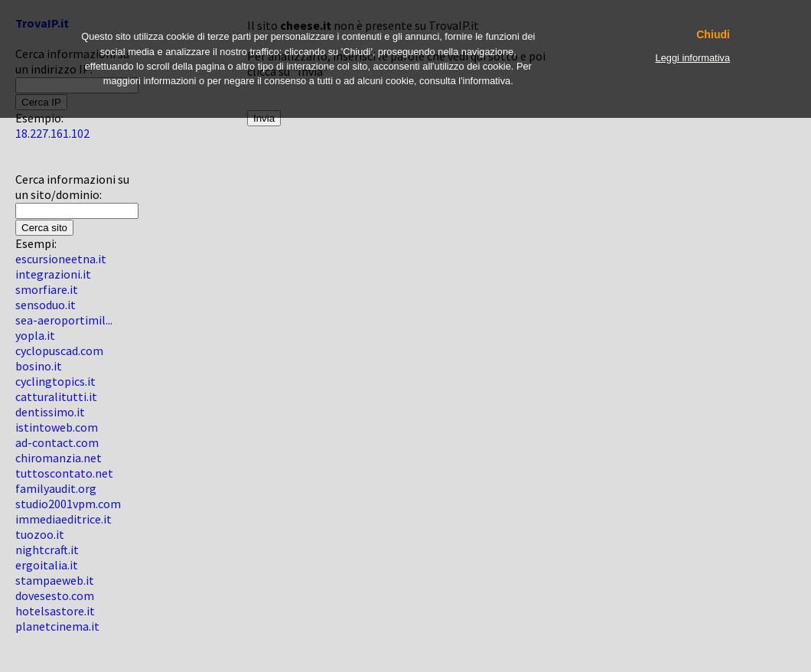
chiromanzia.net (59, 458)
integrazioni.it (53, 274)
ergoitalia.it (47, 565)
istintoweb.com (57, 427)
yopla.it (35, 335)
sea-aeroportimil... (64, 320)
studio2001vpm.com (68, 504)
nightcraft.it (47, 550)
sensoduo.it (46, 305)
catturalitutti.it (56, 396)
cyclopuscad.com (59, 351)
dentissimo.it (50, 412)
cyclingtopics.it (55, 381)
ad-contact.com (57, 442)
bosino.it (39, 366)
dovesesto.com (55, 595)
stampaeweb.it (55, 580)
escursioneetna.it (61, 259)
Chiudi (713, 35)
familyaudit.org (56, 488)
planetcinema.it (57, 626)
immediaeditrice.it (64, 519)
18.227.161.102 (52, 133)
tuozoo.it (40, 534)
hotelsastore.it (55, 611)
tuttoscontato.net (64, 473)
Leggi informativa (693, 58)
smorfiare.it (47, 289)
